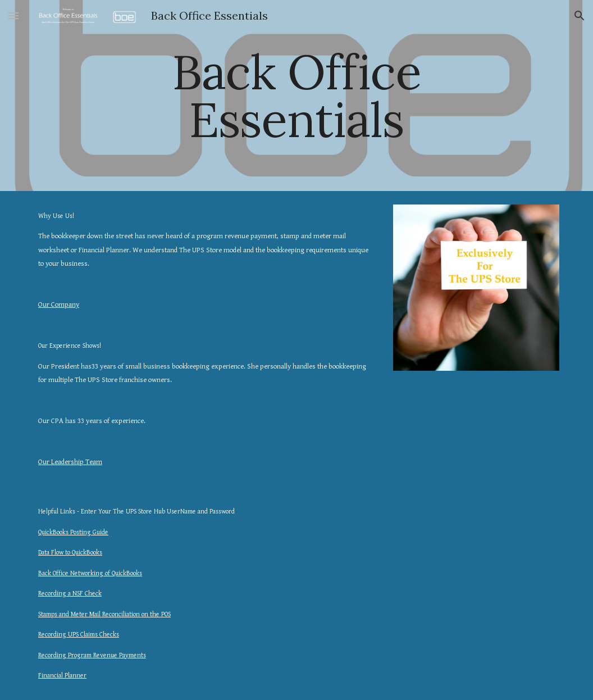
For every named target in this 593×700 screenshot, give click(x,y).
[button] (13, 15)
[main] (296, 96)
